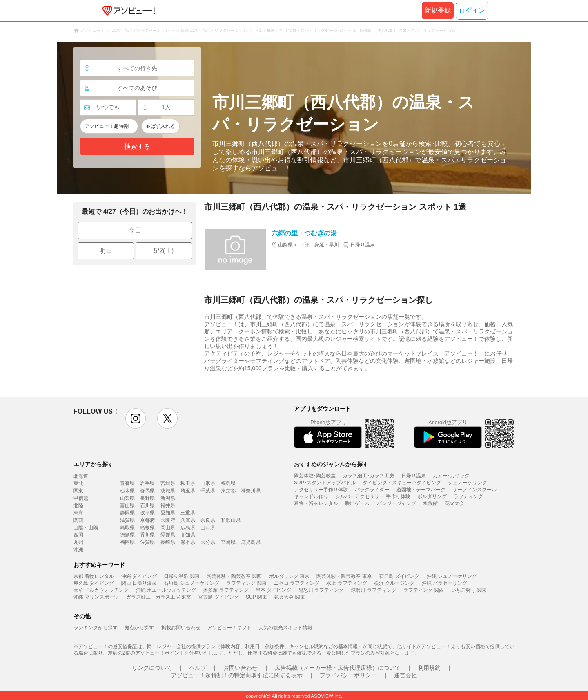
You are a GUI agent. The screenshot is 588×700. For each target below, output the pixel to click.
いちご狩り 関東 (469, 590)
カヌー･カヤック (451, 476)
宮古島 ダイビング (218, 597)
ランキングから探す (96, 628)
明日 (106, 251)
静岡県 (127, 513)
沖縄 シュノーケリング (452, 576)
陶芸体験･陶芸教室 (315, 476)
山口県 (208, 528)
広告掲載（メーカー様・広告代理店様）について (338, 668)
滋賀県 (127, 520)
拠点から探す (139, 628)
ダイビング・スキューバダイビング (402, 483)
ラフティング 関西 (424, 590)
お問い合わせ (241, 668)
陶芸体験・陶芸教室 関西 (234, 576)
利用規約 (429, 668)
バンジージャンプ (396, 503)
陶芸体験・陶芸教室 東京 (344, 576)
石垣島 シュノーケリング (191, 583)
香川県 (147, 535)
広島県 (188, 528)
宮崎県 (228, 542)
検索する (137, 146)
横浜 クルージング (394, 583)
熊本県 (188, 542)
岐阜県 (147, 513)
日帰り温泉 (414, 476)
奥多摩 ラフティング (226, 590)
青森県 (127, 483)
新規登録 (438, 10)
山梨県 (127, 498)
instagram (136, 418)
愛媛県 (168, 535)
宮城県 (168, 483)
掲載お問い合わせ (181, 628)
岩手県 (147, 483)
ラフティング (468, 496)
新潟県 (168, 498)
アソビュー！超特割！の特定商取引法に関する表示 (237, 675)
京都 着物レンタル (94, 576)
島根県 (147, 528)
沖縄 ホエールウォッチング (166, 590)
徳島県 (127, 535)
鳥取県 (127, 528)
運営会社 (405, 675)
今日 (135, 230)
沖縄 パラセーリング (444, 583)
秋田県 (188, 483)
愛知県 (168, 513)
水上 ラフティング (346, 583)
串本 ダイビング (273, 590)
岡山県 (168, 528)
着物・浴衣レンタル (316, 503)
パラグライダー (372, 490)
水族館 (430, 503)
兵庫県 (188, 520)
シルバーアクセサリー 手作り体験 (373, 496)
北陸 (78, 505)
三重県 (188, 513)
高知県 (188, 535)
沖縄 (78, 550)
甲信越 (81, 498)
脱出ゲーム (357, 503)
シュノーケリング (468, 483)
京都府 (147, 520)
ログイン (472, 10)
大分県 (208, 542)
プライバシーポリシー (348, 675)
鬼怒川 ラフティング (321, 590)
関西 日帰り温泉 (139, 583)
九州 (78, 542)
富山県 (127, 505)
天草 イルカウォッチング (101, 590)
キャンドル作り (311, 496)
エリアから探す (94, 464)
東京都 (228, 491)
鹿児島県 (251, 542)
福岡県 (127, 542)
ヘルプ (198, 668)
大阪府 (168, 520)
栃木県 (127, 491)
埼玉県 (188, 491)
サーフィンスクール (474, 490)
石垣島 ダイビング (399, 576)
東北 (78, 483)
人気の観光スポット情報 (285, 628)
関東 (78, 491)
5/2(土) (164, 251)
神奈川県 (251, 491)
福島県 (228, 483)
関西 (78, 520)
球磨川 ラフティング (373, 590)
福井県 (168, 505)
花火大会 (454, 503)
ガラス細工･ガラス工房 (368, 476)
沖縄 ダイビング (139, 576)
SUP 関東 (256, 597)
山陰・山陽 (86, 528)
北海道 (81, 476)
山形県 (208, 483)
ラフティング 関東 (246, 583)
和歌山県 (231, 520)
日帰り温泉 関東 (182, 576)
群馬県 (147, 491)
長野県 (147, 498)
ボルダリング (432, 496)
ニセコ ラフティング (297, 583)
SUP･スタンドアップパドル (325, 483)
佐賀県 (147, 542)
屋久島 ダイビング (94, 583)
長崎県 (168, 542)
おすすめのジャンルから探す (331, 464)
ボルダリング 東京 (289, 576)
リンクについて (152, 668)
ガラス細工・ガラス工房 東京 (159, 597)
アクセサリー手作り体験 (321, 490)
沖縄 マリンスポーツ (96, 597)
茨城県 (168, 491)
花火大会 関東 (289, 597)
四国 (78, 535)
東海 (78, 513)
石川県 (147, 505)
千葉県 (208, 491)
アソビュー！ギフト (229, 628)
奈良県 (208, 520)
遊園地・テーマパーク (421, 490)
